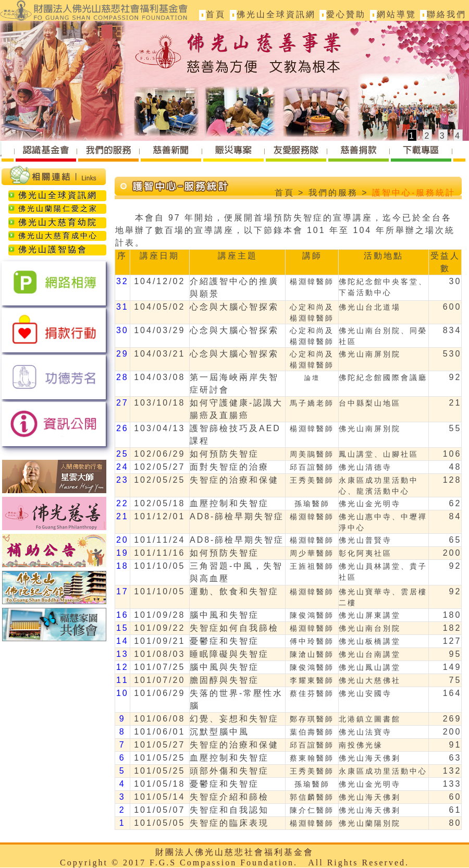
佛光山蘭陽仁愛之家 (53, 209)
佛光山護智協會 (48, 249)
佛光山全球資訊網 (276, 14)
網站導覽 (397, 14)
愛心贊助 (346, 14)
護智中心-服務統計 (414, 193)
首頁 (216, 14)
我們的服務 (333, 193)
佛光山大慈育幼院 (53, 222)
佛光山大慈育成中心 (53, 236)
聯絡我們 (447, 14)
